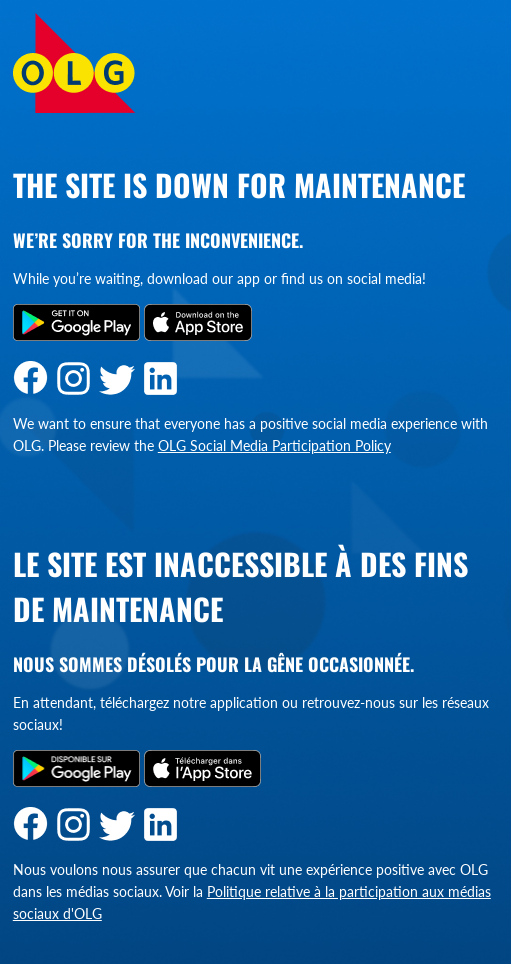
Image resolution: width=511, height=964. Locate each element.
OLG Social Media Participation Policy (274, 445)
